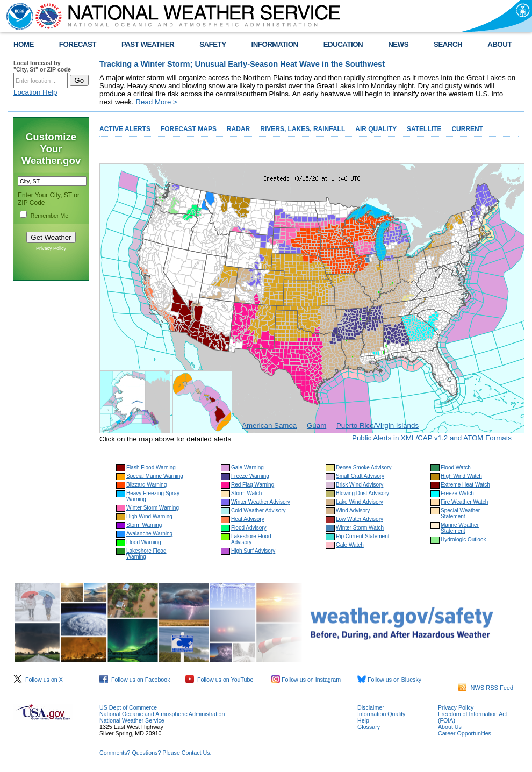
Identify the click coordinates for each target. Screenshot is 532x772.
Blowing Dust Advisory (362, 493)
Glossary (369, 727)
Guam (317, 426)
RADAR (238, 129)
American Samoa (269, 426)
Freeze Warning (250, 476)
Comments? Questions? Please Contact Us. (155, 753)
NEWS (398, 44)
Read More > (156, 102)
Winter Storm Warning (153, 508)
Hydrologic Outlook (463, 539)
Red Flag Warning (253, 485)
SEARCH (448, 44)
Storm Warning (144, 525)
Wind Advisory (353, 510)
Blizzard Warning (146, 485)
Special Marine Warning (155, 476)
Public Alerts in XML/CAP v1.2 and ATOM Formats (432, 438)
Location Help (35, 92)
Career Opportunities (465, 733)
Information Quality (381, 714)
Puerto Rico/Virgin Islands (378, 426)
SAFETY (213, 44)
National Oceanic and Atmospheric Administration (162, 714)
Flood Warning (144, 542)
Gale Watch (350, 545)
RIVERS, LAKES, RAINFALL (303, 129)
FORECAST (78, 44)
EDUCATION (343, 44)
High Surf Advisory (253, 551)
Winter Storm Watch (360, 528)
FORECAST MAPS (189, 129)
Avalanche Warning (149, 534)
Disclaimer (371, 707)
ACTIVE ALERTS (125, 129)
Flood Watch (456, 467)
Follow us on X (38, 680)
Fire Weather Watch (464, 502)
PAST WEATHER (148, 44)
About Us (450, 727)
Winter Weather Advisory (261, 502)
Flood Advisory (249, 528)
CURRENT (467, 129)
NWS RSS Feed (486, 688)
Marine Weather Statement (460, 528)
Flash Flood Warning (151, 467)
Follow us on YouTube (219, 680)
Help (363, 720)
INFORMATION (275, 44)
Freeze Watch (457, 493)
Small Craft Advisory (360, 476)
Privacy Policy (51, 248)
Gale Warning (247, 467)
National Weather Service (132, 720)
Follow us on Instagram (306, 680)
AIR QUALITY (376, 129)
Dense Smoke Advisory (364, 467)
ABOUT (499, 44)
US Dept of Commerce (128, 707)
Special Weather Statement (460, 513)
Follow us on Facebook (135, 680)
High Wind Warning (149, 516)
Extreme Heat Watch (465, 485)
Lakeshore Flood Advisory (251, 539)
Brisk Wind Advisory (360, 485)
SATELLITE (424, 129)
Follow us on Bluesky (389, 680)
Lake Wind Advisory (360, 502)
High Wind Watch (461, 476)
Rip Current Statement (363, 536)
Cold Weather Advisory (258, 510)
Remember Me (49, 216)
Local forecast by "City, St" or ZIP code (42, 66)
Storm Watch (246, 493)
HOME (24, 44)
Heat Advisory (248, 519)
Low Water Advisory (360, 519)
